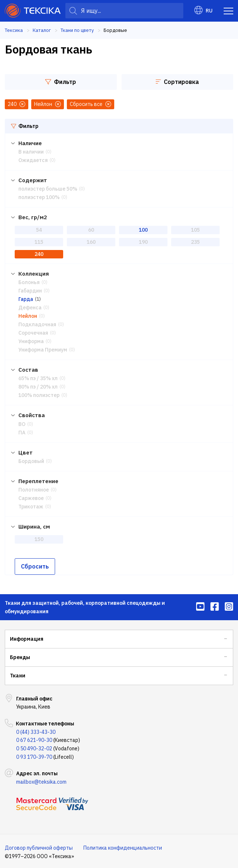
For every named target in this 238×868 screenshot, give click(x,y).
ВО (22, 422)
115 (39, 242)
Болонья (29, 282)
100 (143, 229)
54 (39, 229)
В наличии (31, 152)
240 (39, 253)
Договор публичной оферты (39, 846)
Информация (27, 637)
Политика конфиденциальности (123, 846)
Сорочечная (33, 332)
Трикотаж (31, 505)
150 (39, 537)
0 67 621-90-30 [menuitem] (34, 738)
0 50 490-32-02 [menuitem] (34, 746)
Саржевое (31, 496)
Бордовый (31, 459)
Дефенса (30, 307)
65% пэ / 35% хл (38, 377)
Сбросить (35, 564)
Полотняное (34, 488)
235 (195, 242)
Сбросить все (91, 104)
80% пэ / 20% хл (38, 385)
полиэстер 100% (39, 197)
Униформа (31, 340)
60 (91, 229)
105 (195, 229)
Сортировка (177, 82)
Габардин (30, 290)
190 (143, 242)
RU (203, 11)
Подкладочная (37, 323)
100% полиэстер (39, 394)
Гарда (26, 298)
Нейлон (28, 315)
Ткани (18, 673)
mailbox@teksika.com (41, 780)
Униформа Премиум (43, 348)
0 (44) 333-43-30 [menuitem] (36, 730)
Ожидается (33, 160)
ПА (22, 431)
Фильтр (61, 82)
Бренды (20, 655)
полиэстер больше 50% (48, 189)
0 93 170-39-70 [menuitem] (34, 755)
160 (91, 242)
